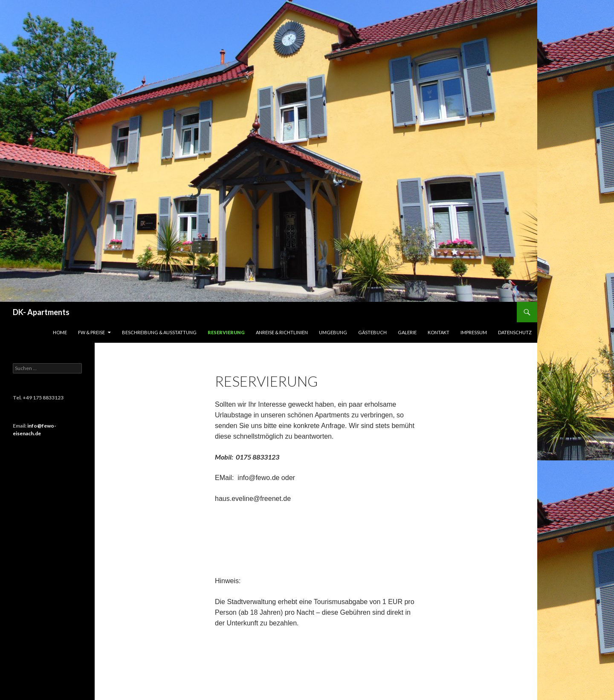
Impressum (474, 332)
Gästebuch (372, 332)
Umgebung (333, 332)
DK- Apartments (41, 312)
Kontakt (439, 332)
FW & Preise (91, 332)
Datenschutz (515, 332)
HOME (60, 332)
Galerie (407, 332)
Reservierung (226, 332)
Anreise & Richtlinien (282, 332)
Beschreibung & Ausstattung (159, 332)
